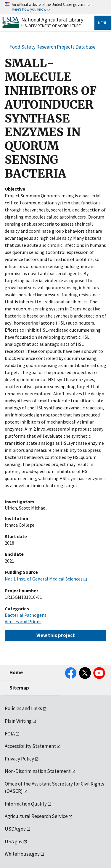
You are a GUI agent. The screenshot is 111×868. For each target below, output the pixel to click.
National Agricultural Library (52, 20)
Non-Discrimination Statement (38, 771)
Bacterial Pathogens (26, 615)
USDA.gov (15, 829)
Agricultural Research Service (36, 816)
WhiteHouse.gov (22, 854)
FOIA (10, 734)
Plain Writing (18, 721)
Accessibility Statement (30, 746)
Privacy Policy (19, 759)
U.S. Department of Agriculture (51, 26)
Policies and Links (23, 708)
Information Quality (26, 804)
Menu (103, 23)
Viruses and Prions (23, 621)
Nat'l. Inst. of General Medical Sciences (44, 579)
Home (16, 672)
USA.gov (14, 841)
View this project (56, 635)
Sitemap (19, 688)
